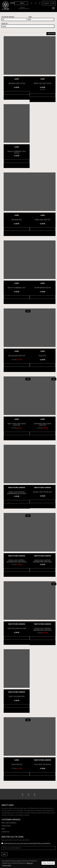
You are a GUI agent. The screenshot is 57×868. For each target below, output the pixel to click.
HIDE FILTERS (51, 34)
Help (3, 828)
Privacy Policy (6, 825)
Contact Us (5, 831)
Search (13, 3)
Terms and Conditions (9, 822)
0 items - (49, 3)
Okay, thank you (48, 863)
